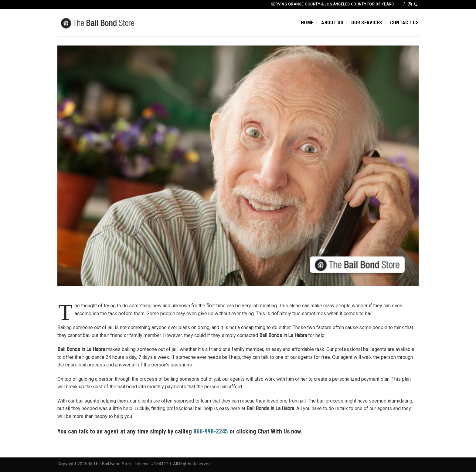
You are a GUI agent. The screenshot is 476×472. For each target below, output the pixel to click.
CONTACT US (404, 23)
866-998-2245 (211, 431)
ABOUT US (332, 23)
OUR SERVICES (367, 23)
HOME (307, 23)
